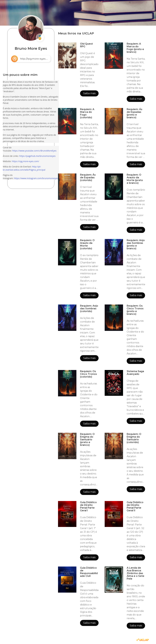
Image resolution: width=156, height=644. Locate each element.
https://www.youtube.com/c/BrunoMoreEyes (34, 151)
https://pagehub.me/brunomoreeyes (37, 156)
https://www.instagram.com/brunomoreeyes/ (36, 178)
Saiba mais (89, 93)
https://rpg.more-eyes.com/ (25, 161)
